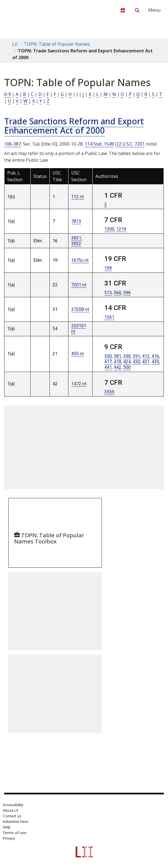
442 (118, 367)
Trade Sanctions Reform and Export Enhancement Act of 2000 (74, 126)
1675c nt (80, 260)
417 (108, 362)
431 (146, 362)
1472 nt (79, 384)
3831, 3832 (77, 241)
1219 (121, 229)
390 (127, 356)
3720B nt (80, 309)
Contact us (12, 816)
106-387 (13, 144)
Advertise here (16, 821)
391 (136, 356)
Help (7, 827)
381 (118, 356)
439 (155, 362)
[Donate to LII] (123, 10)
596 (127, 293)
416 (155, 356)
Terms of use (15, 833)
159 (108, 268)
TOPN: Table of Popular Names (57, 44)
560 (118, 293)
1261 (109, 317)
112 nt (78, 197)
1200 (109, 229)
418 (118, 362)
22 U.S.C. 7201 (130, 144)
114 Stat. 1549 (99, 144)
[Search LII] (137, 10)
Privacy (9, 838)
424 (127, 362)
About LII (10, 810)
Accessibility (13, 805)
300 (108, 356)
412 (146, 356)
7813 (76, 221)
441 (108, 367)
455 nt (78, 354)
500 (127, 367)
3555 (109, 392)
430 (136, 362)
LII (15, 44)
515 (108, 293)
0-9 (8, 94)
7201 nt (79, 285)
